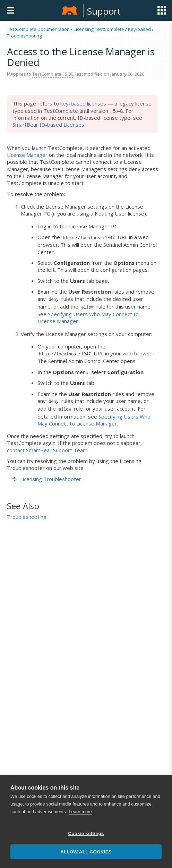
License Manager (27, 155)
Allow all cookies (86, 852)
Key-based (139, 29)
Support (104, 11)
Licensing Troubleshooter (51, 479)
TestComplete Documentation (38, 29)
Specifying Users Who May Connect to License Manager (94, 420)
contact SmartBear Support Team (47, 450)
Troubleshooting (24, 36)
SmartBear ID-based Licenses (48, 125)
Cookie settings (86, 833)
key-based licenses (83, 103)
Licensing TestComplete (99, 29)
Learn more (80, 812)
